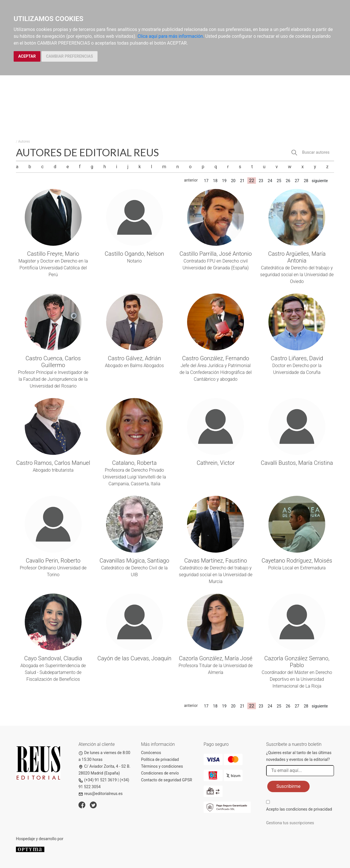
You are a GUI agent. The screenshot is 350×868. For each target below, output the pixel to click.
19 (224, 181)
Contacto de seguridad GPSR (167, 780)
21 (242, 181)
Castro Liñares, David (297, 358)
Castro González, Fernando (216, 358)
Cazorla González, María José (216, 658)
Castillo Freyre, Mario (53, 254)
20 (233, 181)
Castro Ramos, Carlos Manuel (53, 463)
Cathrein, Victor (216, 463)
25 (279, 181)
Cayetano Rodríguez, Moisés (297, 561)
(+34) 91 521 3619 (98, 780)
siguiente (320, 181)
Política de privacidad (160, 759)
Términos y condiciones (162, 766)
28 (306, 181)
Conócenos (151, 753)
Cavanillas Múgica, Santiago (134, 561)
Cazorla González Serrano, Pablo (297, 662)
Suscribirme (288, 786)
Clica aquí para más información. (171, 36)
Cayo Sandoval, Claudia (53, 658)
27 (297, 181)
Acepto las (299, 809)
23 (261, 181)
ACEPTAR (27, 56)
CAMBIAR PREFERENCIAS (70, 56)
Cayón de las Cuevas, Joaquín (134, 658)
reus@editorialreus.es (101, 794)
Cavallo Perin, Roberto (53, 561)
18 (215, 181)
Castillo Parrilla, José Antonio (216, 254)
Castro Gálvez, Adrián (134, 358)
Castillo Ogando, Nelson (134, 254)
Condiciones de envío (160, 773)
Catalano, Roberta (134, 463)
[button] (312, 153)
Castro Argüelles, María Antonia (297, 257)
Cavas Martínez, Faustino (216, 561)
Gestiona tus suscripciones (290, 823)
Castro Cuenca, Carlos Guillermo (53, 362)
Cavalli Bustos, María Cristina (297, 463)
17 (206, 181)
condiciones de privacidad (309, 809)
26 (288, 181)
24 (270, 181)
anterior (191, 180)
